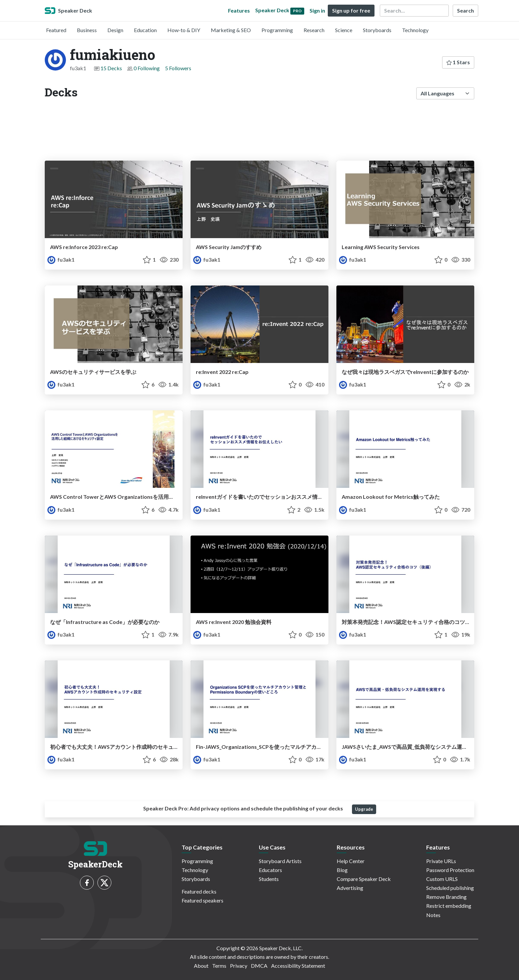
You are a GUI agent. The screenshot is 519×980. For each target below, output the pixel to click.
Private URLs (441, 861)
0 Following (147, 68)
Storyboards (377, 30)
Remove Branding (446, 897)
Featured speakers (202, 900)
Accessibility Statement (298, 966)
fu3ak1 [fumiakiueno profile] (61, 259)
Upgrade (364, 809)
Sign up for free (351, 10)
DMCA (259, 966)
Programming (277, 30)
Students (269, 879)
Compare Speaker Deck (364, 879)
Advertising (350, 888)
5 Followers (178, 68)
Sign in (317, 10)
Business (87, 30)
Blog (342, 870)
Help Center (351, 861)
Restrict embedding (449, 906)
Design (115, 30)
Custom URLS (442, 879)
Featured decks (199, 891)
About (201, 966)
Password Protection (450, 870)
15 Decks (111, 68)
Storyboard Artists (280, 861)
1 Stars (458, 62)
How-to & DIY (184, 30)
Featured (56, 30)
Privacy (239, 966)
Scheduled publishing (450, 888)
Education (145, 30)
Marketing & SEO (231, 30)
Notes (433, 915)
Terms (219, 966)
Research (314, 30)
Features (239, 10)
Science (344, 30)
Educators (270, 870)
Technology (415, 30)
